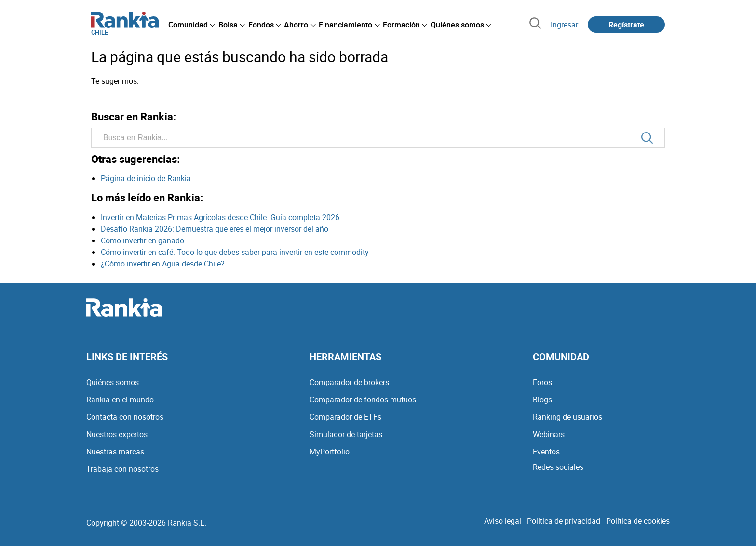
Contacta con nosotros (125, 417)
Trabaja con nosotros (122, 469)
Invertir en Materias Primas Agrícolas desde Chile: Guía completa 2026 (220, 217)
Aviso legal (503, 521)
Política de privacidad (564, 521)
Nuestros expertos (117, 434)
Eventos (546, 452)
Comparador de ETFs (345, 417)
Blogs (542, 400)
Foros (542, 382)
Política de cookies (638, 521)
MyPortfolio (330, 452)
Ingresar (564, 25)
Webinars (549, 434)
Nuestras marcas (115, 452)
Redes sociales (558, 467)
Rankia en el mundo (120, 400)
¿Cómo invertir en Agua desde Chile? (163, 264)
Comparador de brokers (349, 382)
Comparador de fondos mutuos (363, 400)
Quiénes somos (113, 382)
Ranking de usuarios (567, 417)
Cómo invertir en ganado (142, 240)
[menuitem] (191, 25)
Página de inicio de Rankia (146, 178)
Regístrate (626, 25)
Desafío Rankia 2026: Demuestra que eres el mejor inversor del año (215, 229)
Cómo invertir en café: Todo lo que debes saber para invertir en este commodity (235, 252)
